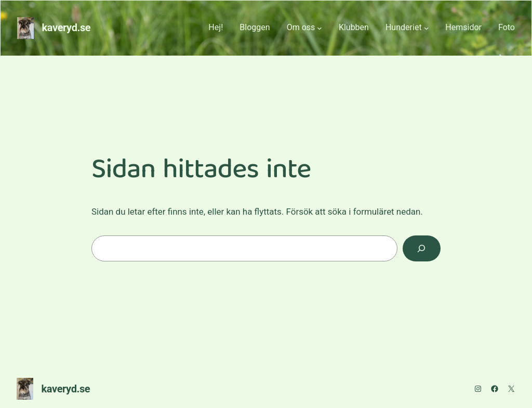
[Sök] (422, 249)
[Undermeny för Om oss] (320, 28)
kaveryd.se (66, 28)
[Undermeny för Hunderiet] (427, 28)
